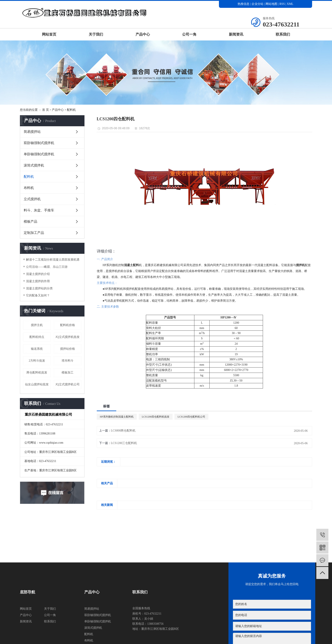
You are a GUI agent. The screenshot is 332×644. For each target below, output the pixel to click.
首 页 (46, 110)
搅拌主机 (37, 325)
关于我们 (96, 34)
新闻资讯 (236, 34)
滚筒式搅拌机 (34, 165)
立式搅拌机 (32, 199)
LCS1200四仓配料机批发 (156, 417)
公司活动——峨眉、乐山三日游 (47, 267)
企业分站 (257, 4)
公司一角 (189, 34)
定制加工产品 (34, 233)
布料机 (29, 188)
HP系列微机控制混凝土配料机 (117, 417)
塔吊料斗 (68, 361)
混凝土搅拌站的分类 (39, 288)
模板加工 (68, 373)
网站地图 (272, 4)
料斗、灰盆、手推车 (39, 210)
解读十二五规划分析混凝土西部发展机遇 (53, 260)
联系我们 (283, 34)
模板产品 (30, 221)
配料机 (71, 110)
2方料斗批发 (37, 361)
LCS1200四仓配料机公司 (191, 417)
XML (290, 4)
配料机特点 (37, 337)
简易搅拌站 (32, 132)
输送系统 (37, 349)
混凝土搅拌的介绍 (38, 274)
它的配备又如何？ (38, 295)
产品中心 (143, 34)
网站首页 (49, 34)
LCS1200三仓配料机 (124, 443)
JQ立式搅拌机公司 (68, 384)
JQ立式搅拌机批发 (68, 337)
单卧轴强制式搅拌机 (39, 154)
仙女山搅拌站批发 (37, 384)
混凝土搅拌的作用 (38, 281)
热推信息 (243, 4)
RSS (282, 4)
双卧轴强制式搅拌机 (39, 143)
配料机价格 (68, 325)
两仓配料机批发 (37, 373)
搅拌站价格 (68, 349)
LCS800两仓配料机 (123, 431)
